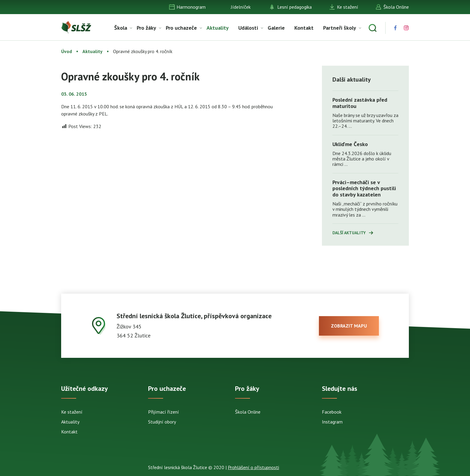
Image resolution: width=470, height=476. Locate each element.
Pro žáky (146, 28)
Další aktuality (349, 233)
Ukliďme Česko (350, 144)
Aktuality (218, 28)
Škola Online (396, 7)
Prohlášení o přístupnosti (253, 467)
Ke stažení (348, 7)
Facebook (332, 412)
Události (248, 28)
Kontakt (304, 28)
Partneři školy (340, 28)
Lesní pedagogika (294, 7)
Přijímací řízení (164, 412)
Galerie (276, 28)
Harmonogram (191, 7)
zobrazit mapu (349, 326)
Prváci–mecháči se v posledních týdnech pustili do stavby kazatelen (364, 188)
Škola (121, 28)
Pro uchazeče (181, 28)
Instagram (332, 422)
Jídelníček (241, 7)
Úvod (67, 51)
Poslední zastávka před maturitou (360, 103)
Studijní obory (162, 422)
